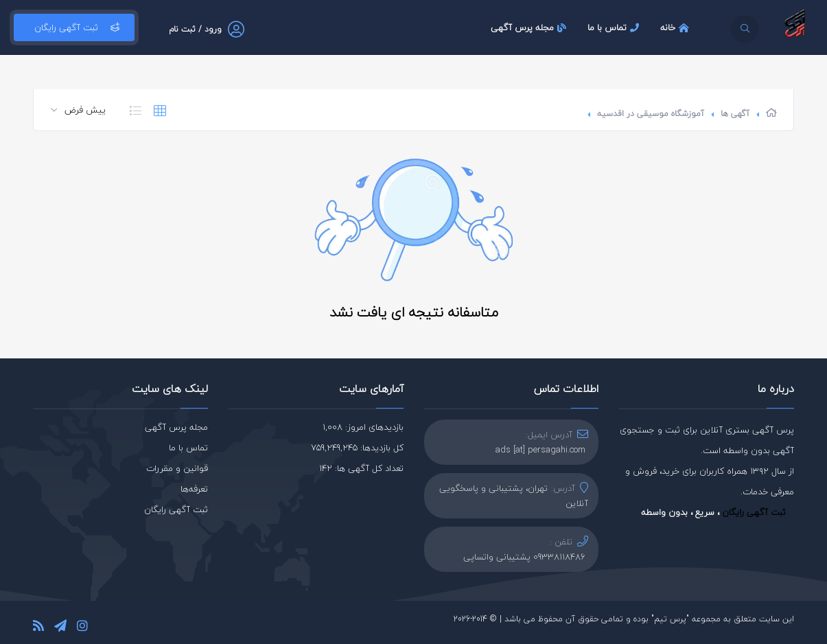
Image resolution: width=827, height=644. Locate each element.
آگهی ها (735, 114)
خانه (676, 27)
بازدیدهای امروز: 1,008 (363, 427)
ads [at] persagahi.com (540, 450)
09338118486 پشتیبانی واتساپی (524, 557)
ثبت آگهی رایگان (74, 27)
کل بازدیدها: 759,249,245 (357, 448)
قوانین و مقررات (177, 468)
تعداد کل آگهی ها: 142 (361, 468)
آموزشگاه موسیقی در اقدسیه (651, 114)
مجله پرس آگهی (530, 27)
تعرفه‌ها (194, 489)
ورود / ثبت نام (195, 29)
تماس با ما (615, 27)
